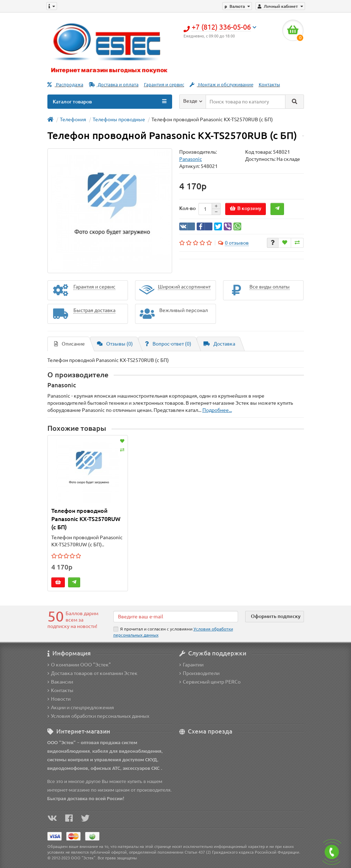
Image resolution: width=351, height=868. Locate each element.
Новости (59, 699)
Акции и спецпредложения (81, 708)
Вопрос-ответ (168, 344)
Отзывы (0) (115, 344)
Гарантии (191, 665)
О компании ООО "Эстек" (79, 665)
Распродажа (65, 85)
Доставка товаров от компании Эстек (92, 673)
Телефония (73, 119)
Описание (69, 344)
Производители (199, 673)
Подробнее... (217, 410)
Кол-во (187, 208)
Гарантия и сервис (164, 85)
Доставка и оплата (114, 85)
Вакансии (60, 682)
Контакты (269, 85)
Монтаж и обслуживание (221, 85)
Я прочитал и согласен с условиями (173, 632)
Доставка (219, 344)
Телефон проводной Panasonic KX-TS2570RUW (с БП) (86, 519)
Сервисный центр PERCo (210, 682)
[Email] (176, 617)
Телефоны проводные (119, 119)
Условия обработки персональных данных (98, 716)
